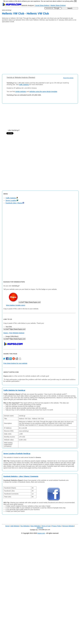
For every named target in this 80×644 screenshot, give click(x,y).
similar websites (21, 92)
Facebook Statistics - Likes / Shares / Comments (21, 476)
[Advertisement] (24, 48)
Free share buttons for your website (15, 363)
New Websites (35, 526)
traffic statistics (24, 85)
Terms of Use (46, 526)
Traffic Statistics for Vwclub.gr (14, 390)
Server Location (12, 200)
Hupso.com (41, 533)
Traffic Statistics (12, 198)
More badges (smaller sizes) (16, 305)
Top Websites (25, 526)
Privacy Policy (56, 526)
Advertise (40, 528)
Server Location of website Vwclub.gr (17, 454)
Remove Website (68, 526)
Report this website (68, 78)
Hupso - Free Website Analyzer (14, 333)
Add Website (15, 526)
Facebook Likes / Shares (15, 203)
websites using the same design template (43, 92)
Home (7, 526)
